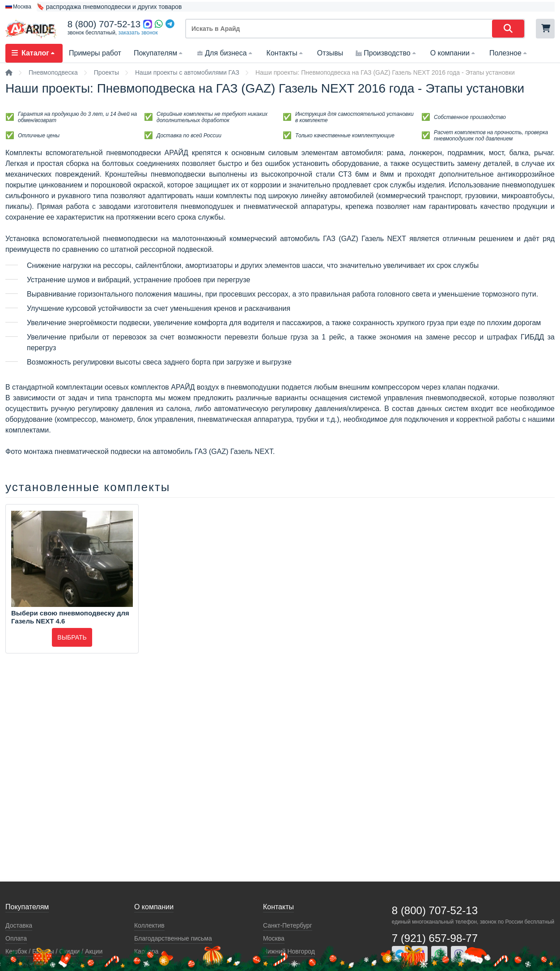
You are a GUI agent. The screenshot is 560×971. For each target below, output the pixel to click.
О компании (454, 53)
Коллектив (149, 925)
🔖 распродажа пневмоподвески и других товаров (109, 7)
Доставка (19, 925)
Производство (386, 53)
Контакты (286, 53)
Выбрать (72, 637)
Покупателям (159, 53)
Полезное (509, 53)
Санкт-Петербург (288, 925)
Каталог (34, 53)
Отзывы (330, 53)
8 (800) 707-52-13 (104, 24)
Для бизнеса (225, 53)
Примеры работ (95, 53)
